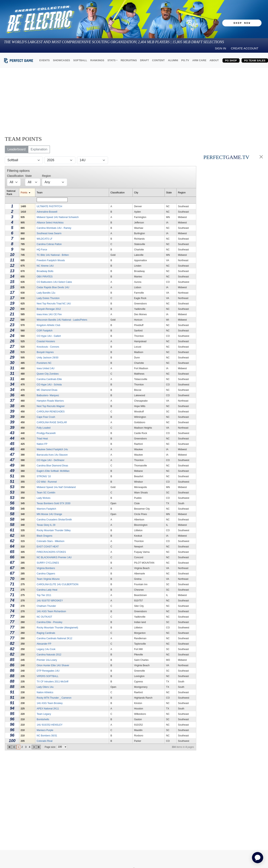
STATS (112, 60)
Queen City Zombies (48, 374)
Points (24, 193)
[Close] (261, 157)
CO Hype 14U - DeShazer (51, 460)
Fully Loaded (44, 428)
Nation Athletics (45, 692)
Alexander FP (44, 644)
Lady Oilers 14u (45, 687)
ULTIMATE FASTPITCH (49, 206)
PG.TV (185, 60)
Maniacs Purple (45, 730)
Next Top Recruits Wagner (51, 406)
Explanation (39, 149)
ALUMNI (173, 60)
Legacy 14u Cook (46, 649)
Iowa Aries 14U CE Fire (49, 314)
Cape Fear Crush (46, 417)
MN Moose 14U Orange (49, 514)
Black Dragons (44, 536)
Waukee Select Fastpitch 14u (52, 449)
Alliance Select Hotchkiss (50, 223)
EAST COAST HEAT (48, 547)
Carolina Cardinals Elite (49, 379)
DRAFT (145, 60)
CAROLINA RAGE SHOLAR (52, 422)
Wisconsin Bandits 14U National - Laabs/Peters (62, 320)
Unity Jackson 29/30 (48, 358)
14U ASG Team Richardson (51, 611)
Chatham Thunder (46, 606)
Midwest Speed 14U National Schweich (58, 217)
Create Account (245, 48)
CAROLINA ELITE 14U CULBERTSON (58, 584)
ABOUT (214, 60)
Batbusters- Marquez (48, 395)
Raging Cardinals (46, 633)
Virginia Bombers (46, 568)
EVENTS (44, 60)
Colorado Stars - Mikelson (51, 541)
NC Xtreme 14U (45, 266)
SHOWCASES (61, 60)
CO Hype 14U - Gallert (49, 336)
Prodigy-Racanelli (46, 433)
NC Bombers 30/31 (47, 736)
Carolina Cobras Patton (49, 244)
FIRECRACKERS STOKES (51, 552)
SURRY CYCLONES (48, 563)
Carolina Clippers (46, 574)
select (65, 747)
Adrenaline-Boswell (47, 212)
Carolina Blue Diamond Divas (52, 466)
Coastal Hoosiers (46, 341)
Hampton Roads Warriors (50, 401)
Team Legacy (44, 714)
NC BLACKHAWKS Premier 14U (54, 557)
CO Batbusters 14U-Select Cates (54, 282)
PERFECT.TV (226, 157)
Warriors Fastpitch (46, 509)
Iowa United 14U (46, 368)
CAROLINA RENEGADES (51, 412)
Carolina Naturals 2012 (49, 655)
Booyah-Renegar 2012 (49, 309)
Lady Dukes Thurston (48, 298)
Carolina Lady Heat (47, 590)
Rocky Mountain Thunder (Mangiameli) (57, 628)
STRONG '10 (44, 476)
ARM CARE (199, 60)
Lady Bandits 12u (46, 293)
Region (182, 193)
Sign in (220, 48)
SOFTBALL (80, 60)
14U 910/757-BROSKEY (50, 601)
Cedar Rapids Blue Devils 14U (53, 287)
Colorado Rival (45, 741)
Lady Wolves (43, 498)
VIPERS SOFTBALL (48, 676)
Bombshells (43, 719)
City (136, 193)
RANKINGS (97, 60)
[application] (258, 858)
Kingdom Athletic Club (48, 325)
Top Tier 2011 (44, 595)
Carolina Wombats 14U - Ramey (54, 228)
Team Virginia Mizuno (48, 579)
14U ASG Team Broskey (50, 703)
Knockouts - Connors (48, 347)
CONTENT (158, 60)
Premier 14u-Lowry (47, 660)
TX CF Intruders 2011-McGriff (53, 682)
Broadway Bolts (45, 271)
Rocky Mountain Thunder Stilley (54, 530)
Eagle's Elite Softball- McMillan (53, 471)
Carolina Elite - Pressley (50, 622)
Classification (118, 193)
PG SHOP (231, 60)
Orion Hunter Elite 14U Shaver (53, 665)
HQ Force (42, 250)
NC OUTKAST (44, 617)
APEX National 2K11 (48, 709)
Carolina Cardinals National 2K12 (54, 638)
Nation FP (42, 444)
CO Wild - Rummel (47, 482)
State (169, 193)
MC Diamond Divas (47, 390)
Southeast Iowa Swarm (49, 233)
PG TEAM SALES (255, 60)
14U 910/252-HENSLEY (50, 725)
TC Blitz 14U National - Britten (53, 255)
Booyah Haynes (45, 352)
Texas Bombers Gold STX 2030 (54, 503)
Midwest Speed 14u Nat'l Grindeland (56, 487)
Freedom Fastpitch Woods (51, 260)
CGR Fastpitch (45, 331)
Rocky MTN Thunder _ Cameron (54, 698)
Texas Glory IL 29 (46, 525)
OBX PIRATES (45, 277)
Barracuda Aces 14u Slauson (52, 455)
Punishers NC (44, 363)
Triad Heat (42, 439)
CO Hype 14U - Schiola (49, 385)
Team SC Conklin (46, 493)
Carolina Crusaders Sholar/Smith (54, 520)
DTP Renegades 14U (48, 671)
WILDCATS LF (44, 239)
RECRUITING (129, 60)
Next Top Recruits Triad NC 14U (54, 304)
